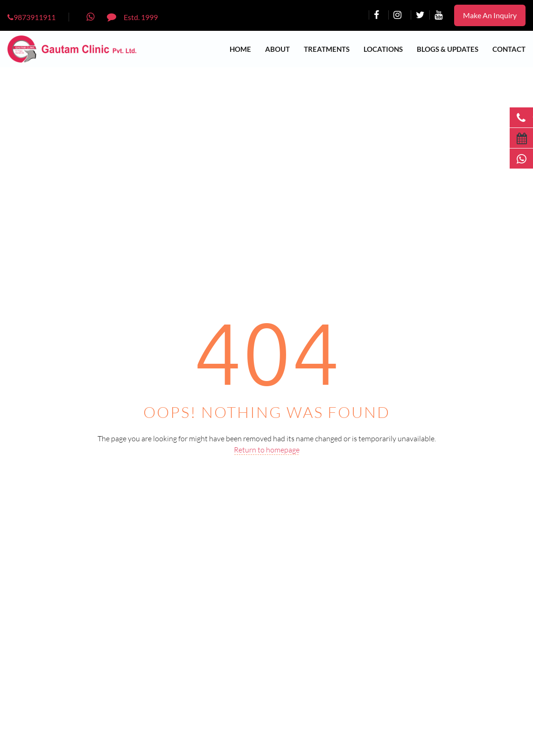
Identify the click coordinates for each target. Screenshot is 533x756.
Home (240, 49)
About (277, 49)
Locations (383, 49)
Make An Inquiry (490, 15)
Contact (509, 49)
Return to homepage (267, 450)
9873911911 (32, 17)
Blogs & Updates (448, 49)
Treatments (327, 49)
